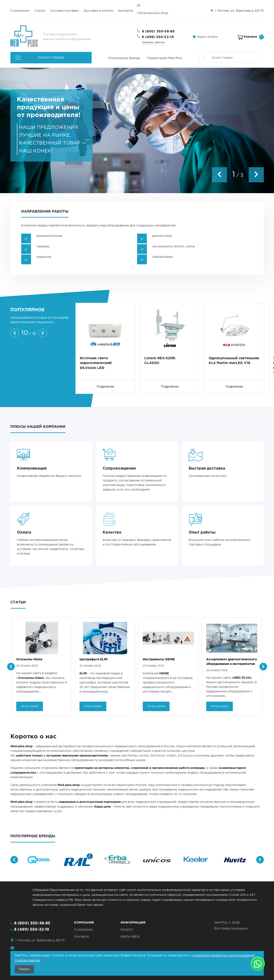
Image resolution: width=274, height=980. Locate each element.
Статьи (40, 11)
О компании (20, 11)
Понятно (24, 969)
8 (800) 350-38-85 (158, 31)
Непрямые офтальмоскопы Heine (38, 662)
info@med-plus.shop (153, 13)
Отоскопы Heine (93, 659)
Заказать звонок (153, 43)
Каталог (127, 930)
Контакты (126, 11)
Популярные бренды (124, 58)
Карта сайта (130, 937)
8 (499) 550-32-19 (158, 37)
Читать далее (30, 706)
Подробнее (105, 387)
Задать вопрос (208, 37)
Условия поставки (64, 11)
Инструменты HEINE (222, 659)
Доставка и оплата (98, 11)
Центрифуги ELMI (157, 659)
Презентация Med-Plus (165, 58)
